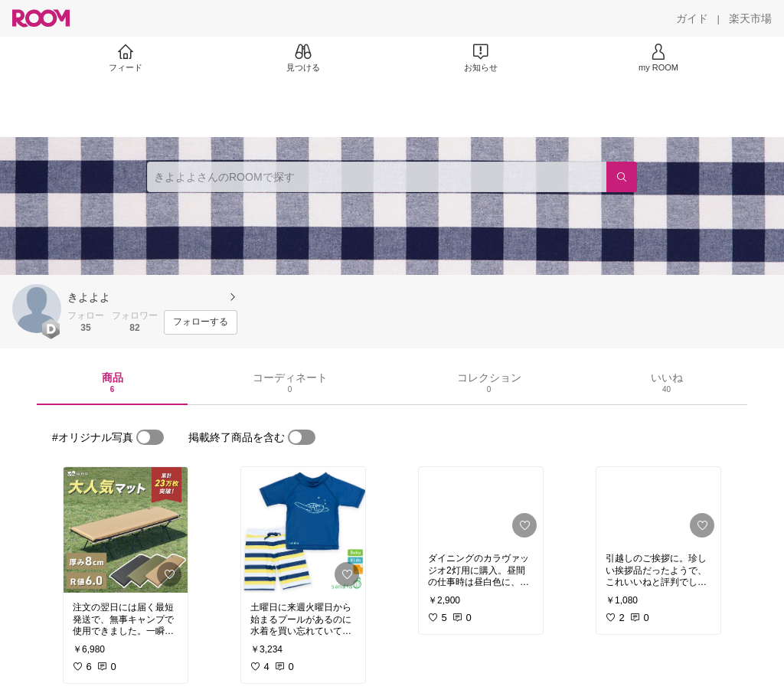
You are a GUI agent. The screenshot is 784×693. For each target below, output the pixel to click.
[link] (126, 530)
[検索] (622, 177)
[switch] (150, 437)
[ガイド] (692, 18)
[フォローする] (201, 322)
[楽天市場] (750, 18)
